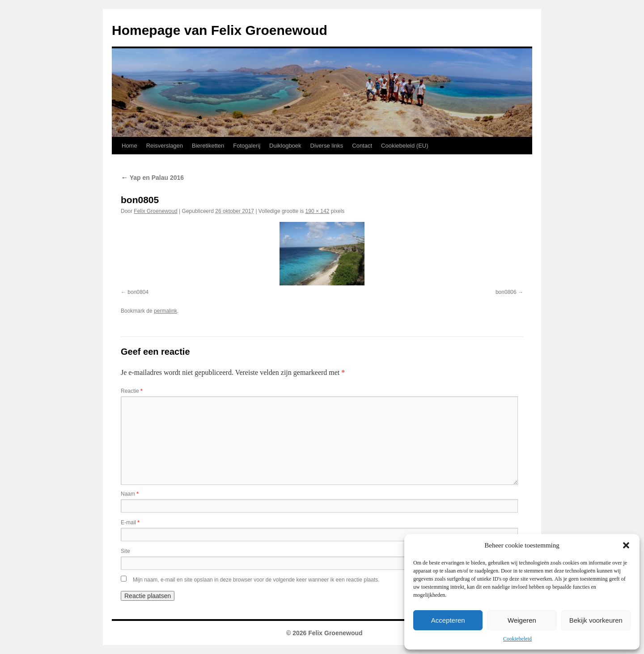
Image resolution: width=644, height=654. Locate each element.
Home (129, 146)
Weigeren (522, 620)
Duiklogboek (285, 146)
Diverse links (327, 146)
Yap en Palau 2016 (152, 178)
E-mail (130, 522)
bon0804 (138, 292)
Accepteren (448, 620)
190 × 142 (318, 211)
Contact (362, 146)
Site (125, 551)
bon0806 (506, 292)
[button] (626, 545)
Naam (130, 494)
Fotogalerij (247, 146)
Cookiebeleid (517, 639)
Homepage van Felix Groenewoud (220, 30)
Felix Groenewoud (155, 211)
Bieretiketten (208, 146)
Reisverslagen (165, 146)
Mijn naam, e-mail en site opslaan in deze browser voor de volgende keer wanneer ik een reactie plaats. (256, 580)
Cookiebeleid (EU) (405, 146)
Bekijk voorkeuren (596, 620)
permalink (165, 311)
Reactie (132, 391)
